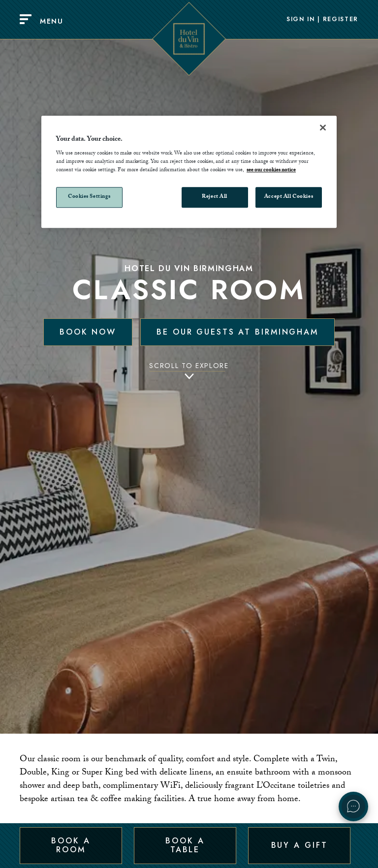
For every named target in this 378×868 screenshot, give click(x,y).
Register (341, 20)
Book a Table (185, 845)
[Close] (323, 127)
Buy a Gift (299, 845)
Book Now (88, 332)
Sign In (301, 20)
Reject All (215, 198)
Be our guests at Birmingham (237, 332)
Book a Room (71, 845)
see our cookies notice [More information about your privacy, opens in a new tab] (271, 171)
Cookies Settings (89, 198)
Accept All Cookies (289, 198)
